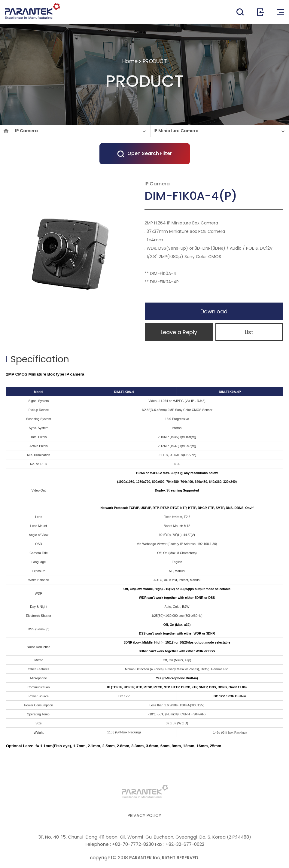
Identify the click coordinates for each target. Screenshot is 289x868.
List (249, 332)
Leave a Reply (179, 332)
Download (214, 311)
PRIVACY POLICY (145, 816)
